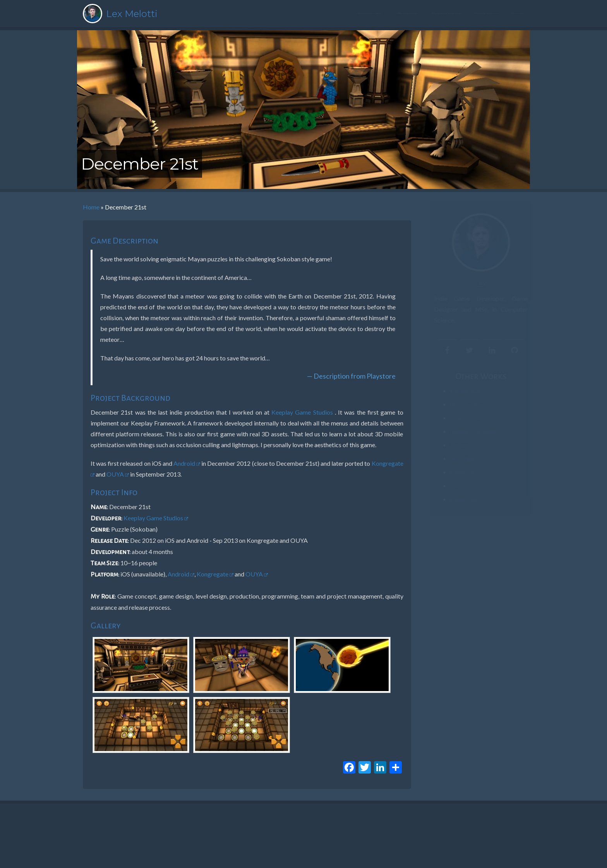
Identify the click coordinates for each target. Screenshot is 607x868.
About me (370, 14)
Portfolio (446, 14)
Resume (407, 14)
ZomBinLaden (459, 418)
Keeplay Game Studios (303, 412)
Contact (485, 14)
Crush (449, 486)
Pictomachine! (460, 404)
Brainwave (455, 472)
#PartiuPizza (457, 391)
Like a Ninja (455, 459)
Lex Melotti (132, 14)
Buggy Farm (456, 499)
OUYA (118, 474)
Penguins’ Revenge (466, 431)
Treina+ (452, 445)
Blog (517, 14)
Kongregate (215, 574)
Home (91, 207)
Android (187, 463)
